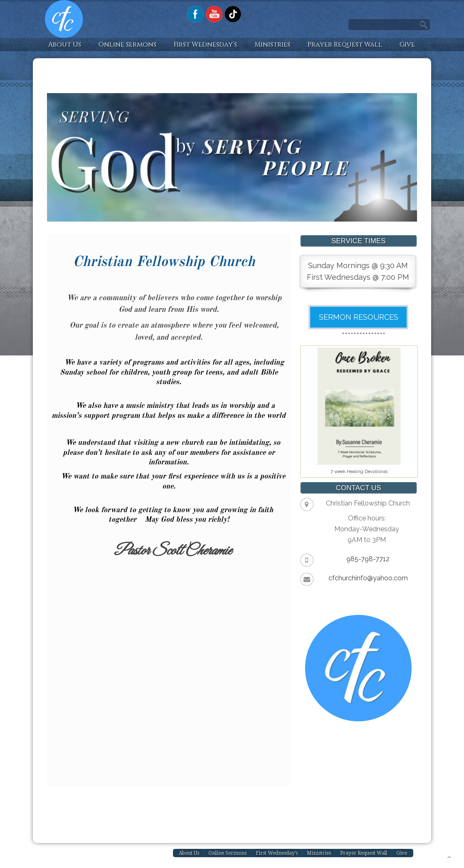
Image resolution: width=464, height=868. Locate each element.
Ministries (272, 44)
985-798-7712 (368, 559)
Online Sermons (127, 44)
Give (407, 44)
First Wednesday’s (205, 44)
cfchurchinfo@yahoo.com (368, 578)
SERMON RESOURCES (359, 317)
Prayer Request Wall (345, 44)
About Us (65, 44)
